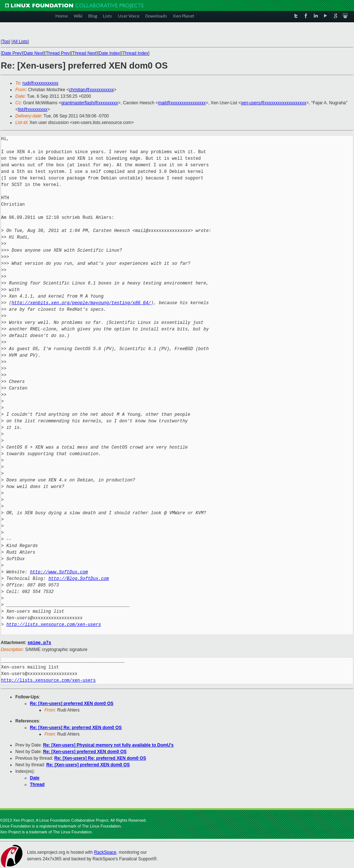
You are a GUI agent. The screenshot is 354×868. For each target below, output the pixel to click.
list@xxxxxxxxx (33, 109)
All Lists (20, 42)
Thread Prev (58, 53)
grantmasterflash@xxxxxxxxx (90, 103)
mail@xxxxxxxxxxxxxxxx (182, 103)
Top (5, 42)
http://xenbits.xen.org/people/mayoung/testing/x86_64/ (81, 303)
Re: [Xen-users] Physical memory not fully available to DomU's (108, 745)
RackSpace (105, 852)
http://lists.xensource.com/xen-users (53, 625)
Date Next (33, 53)
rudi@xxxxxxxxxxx (41, 83)
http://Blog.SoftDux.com (79, 579)
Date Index (109, 53)
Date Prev (11, 53)
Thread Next (84, 53)
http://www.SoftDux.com (59, 572)
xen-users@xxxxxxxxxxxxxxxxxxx (274, 103)
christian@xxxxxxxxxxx (91, 90)
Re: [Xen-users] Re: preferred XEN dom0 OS (76, 727)
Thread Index (136, 53)
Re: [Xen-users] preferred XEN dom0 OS (72, 703)
